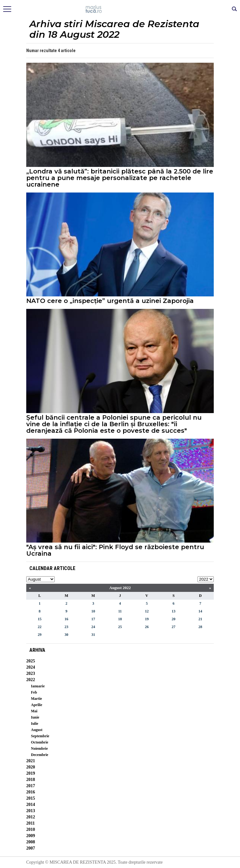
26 (147, 627)
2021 (31, 761)
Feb (34, 692)
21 (200, 619)
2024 (31, 667)
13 (173, 611)
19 (147, 619)
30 (67, 635)
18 (120, 619)
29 (40, 635)
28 (200, 627)
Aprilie (37, 705)
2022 (31, 680)
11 (120, 611)
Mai (34, 711)
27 (173, 627)
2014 (31, 805)
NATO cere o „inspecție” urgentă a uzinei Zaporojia (110, 301)
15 (40, 619)
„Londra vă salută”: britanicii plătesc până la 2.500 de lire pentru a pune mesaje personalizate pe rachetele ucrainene (120, 178)
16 (67, 619)
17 (93, 619)
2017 (31, 786)
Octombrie (40, 742)
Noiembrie (39, 749)
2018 (31, 780)
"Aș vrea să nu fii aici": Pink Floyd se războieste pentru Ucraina (115, 550)
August (37, 730)
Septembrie (40, 736)
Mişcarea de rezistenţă (120, 9)
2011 (30, 823)
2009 (31, 836)
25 (120, 627)
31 (93, 635)
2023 (31, 673)
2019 (31, 773)
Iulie (35, 724)
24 (93, 627)
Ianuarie (38, 686)
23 (67, 627)
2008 (31, 842)
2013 (31, 811)
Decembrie (40, 755)
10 (93, 611)
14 (200, 611)
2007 (31, 848)
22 (40, 627)
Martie (36, 699)
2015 (31, 798)
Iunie (35, 717)
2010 (31, 829)
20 (173, 619)
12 (147, 611)
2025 (31, 661)
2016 (31, 792)
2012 (31, 817)
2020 (31, 767)
